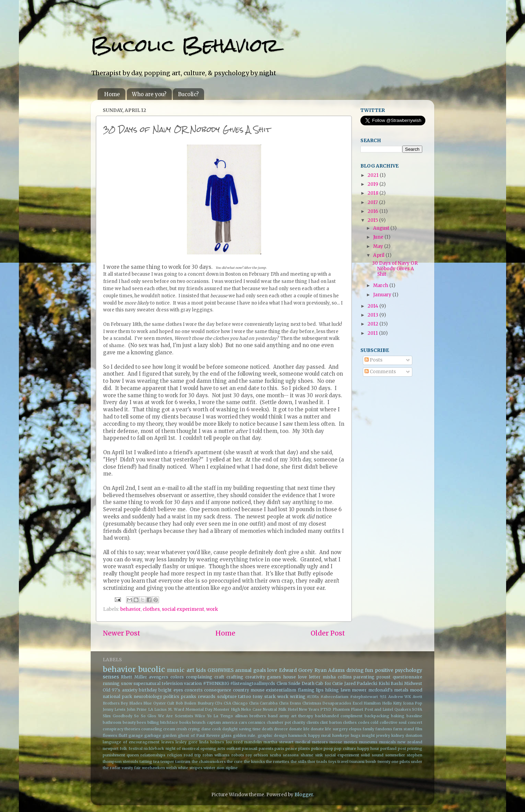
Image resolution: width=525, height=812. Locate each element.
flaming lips (311, 690)
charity (299, 722)
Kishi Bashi (391, 683)
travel (343, 762)
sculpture (227, 696)
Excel (358, 703)
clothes (151, 609)
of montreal (188, 748)
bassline (414, 716)
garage (136, 735)
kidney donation (407, 735)
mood (416, 690)
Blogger (304, 795)
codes (364, 722)
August (382, 228)
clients (313, 722)
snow (127, 683)
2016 (373, 211)
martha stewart (278, 742)
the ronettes (278, 762)
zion (220, 768)
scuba (275, 755)
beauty (129, 722)
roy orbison (257, 755)
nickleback (154, 748)
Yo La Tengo (220, 716)
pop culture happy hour (357, 748)
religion (175, 755)
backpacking (377, 716)
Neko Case (251, 709)
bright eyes (171, 690)
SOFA (417, 709)
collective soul (393, 722)
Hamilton (372, 703)
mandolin (253, 742)
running (111, 683)
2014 (373, 306)
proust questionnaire (399, 677)
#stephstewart (364, 697)
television (172, 683)
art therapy (302, 716)
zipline (232, 768)
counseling (152, 729)
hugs (356, 735)
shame (307, 755)
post (402, 748)
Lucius (160, 709)
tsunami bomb (363, 762)
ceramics (257, 722)
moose (336, 742)
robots (238, 755)
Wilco (200, 716)
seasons (291, 755)
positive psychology (399, 670)
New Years (309, 709)
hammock (298, 735)
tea (156, 762)
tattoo (245, 696)
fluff (123, 735)
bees (141, 722)
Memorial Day (199, 709)
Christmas (312, 703)
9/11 (383, 697)
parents (266, 748)
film (419, 729)
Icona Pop (413, 703)
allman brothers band (256, 716)
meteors (320, 742)
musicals (388, 742)
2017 (373, 202)
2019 (373, 184)
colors (177, 677)
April (379, 255)
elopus (355, 729)
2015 (373, 220)
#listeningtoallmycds (253, 683)
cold (374, 722)
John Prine (137, 709)
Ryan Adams (330, 670)
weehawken (153, 768)
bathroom (112, 722)
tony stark (264, 696)
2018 (373, 193)
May (379, 246)
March (381, 285)
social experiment (183, 609)
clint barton (331, 722)
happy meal (319, 735)
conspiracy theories (121, 729)
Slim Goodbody (118, 716)
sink (319, 755)
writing (298, 696)
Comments (380, 372)
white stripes (190, 768)
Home (112, 94)
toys (332, 762)
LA (151, 709)
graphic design (272, 735)
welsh (171, 768)
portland (388, 748)
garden (170, 735)
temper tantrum (175, 762)
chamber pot (279, 722)
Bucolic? (188, 94)
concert (415, 722)
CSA (227, 703)
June (379, 237)
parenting (364, 677)
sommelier (395, 755)
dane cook (211, 729)
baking (398, 716)
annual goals (250, 670)
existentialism (281, 690)
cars (243, 722)
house (289, 677)
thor (311, 762)
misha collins (337, 677)
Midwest (413, 683)
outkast (234, 748)
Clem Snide (289, 683)
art (191, 670)
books (185, 722)
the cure (235, 762)
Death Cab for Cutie (322, 683)
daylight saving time (242, 729)
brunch (199, 722)
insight (368, 735)
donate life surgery (329, 729)
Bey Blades (131, 703)
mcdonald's (381, 690)
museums (368, 742)
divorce (281, 729)
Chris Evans (290, 703)
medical (303, 742)
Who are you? (149, 94)
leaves (168, 742)
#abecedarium (334, 697)
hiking (332, 690)
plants (304, 748)
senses (111, 677)
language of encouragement (131, 742)
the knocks (254, 762)
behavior (130, 609)
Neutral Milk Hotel (280, 709)
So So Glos (145, 716)
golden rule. (245, 735)
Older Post (328, 633)
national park (117, 696)
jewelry (383, 735)
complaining (199, 677)
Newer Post (121, 633)
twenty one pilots (394, 762)
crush (182, 729)
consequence (218, 690)
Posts (373, 360)
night (171, 748)
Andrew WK (400, 697)
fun (369, 670)
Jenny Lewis (114, 709)
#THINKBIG (216, 683)
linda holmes (212, 742)
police (317, 748)
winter (209, 768)
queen (133, 755)
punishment (114, 755)
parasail (250, 748)
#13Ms (313, 697)
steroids (130, 762)
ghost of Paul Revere (199, 735)
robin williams (216, 755)
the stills (299, 762)
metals (401, 690)
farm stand (404, 729)
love (272, 670)
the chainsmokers (209, 762)
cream (169, 729)
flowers (110, 735)
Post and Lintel (379, 709)
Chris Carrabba (263, 703)
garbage (153, 735)
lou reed (234, 742)
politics (171, 696)
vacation (193, 683)
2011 (373, 333)
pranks (189, 696)
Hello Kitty (392, 703)
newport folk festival (123, 748)
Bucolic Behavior (185, 45)
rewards (207, 696)
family (368, 729)
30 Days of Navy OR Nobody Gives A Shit (395, 269)
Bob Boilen (186, 703)
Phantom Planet (348, 709)
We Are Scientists (176, 716)
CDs (219, 703)
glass (226, 735)
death (267, 729)
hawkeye (341, 735)
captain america (222, 722)
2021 (374, 175)
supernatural (147, 683)
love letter (309, 677)
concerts (194, 690)
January (383, 295)
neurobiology (148, 696)
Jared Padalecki (361, 683)
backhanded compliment (339, 716)
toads (322, 762)
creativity (255, 677)
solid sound (372, 755)
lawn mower (354, 690)
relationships (153, 755)
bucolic (152, 669)
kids (201, 670)
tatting (146, 762)
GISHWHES (221, 670)
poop (328, 748)
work (212, 609)
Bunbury (206, 703)
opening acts (213, 748)
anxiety (130, 690)
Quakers (403, 709)
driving (355, 670)
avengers (159, 677)
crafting (235, 677)
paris (279, 748)
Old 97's (111, 690)
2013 (373, 315)
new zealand (410, 742)
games (274, 677)
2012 (373, 324)
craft (219, 677)
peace (291, 748)
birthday (148, 690)
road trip (192, 755)
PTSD (326, 709)
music (176, 670)
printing (415, 748)
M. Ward (176, 709)
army (284, 716)
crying (194, 729)
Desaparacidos (337, 703)
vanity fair (131, 768)
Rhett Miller (134, 677)
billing (153, 722)
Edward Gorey (296, 670)
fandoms (384, 729)
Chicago (240, 703)
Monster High (227, 709)
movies (351, 742)
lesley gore (187, 742)
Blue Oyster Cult (159, 703)
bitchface (169, 722)
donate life (299, 729)
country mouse (249, 690)
